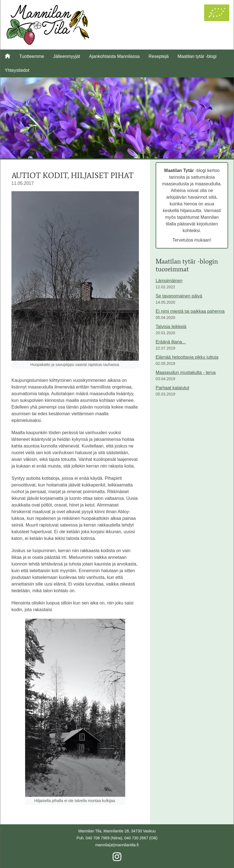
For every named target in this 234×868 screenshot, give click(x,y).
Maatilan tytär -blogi (197, 56)
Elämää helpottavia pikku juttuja (187, 357)
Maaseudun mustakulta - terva (186, 372)
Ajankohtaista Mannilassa (114, 56)
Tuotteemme (32, 56)
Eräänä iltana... (171, 342)
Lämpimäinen (169, 281)
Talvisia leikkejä (171, 327)
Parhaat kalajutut (172, 388)
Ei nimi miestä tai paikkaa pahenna (190, 311)
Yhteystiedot (17, 70)
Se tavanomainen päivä (179, 296)
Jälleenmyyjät (67, 56)
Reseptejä (159, 56)
